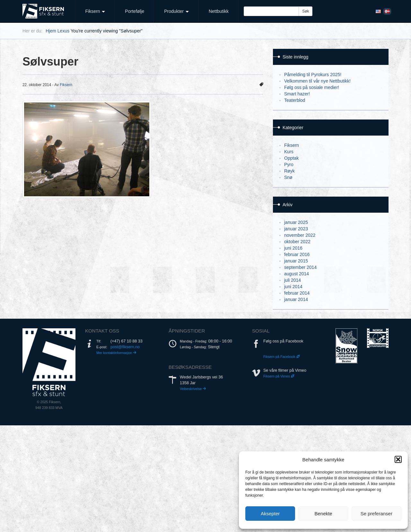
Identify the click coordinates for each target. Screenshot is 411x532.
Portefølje (135, 11)
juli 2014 (293, 280)
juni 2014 (293, 287)
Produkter (176, 11)
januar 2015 (296, 261)
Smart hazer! (297, 94)
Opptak (291, 158)
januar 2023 (296, 229)
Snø (288, 177)
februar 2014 (297, 293)
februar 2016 (297, 254)
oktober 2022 (297, 242)
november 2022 (300, 235)
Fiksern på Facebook (282, 357)
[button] (398, 459)
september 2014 (300, 267)
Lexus (63, 31)
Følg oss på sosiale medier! (312, 87)
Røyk (289, 171)
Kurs (289, 152)
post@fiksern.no (125, 347)
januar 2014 (296, 299)
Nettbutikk (219, 11)
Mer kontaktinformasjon (116, 353)
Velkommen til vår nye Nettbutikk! (317, 81)
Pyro (289, 164)
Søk (306, 11)
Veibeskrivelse (193, 389)
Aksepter (270, 514)
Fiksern (95, 11)
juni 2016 (293, 248)
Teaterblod (295, 100)
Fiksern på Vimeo (279, 376)
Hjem (51, 31)
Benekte (323, 514)
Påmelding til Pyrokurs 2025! (313, 75)
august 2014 (297, 274)
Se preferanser (376, 514)
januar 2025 (296, 222)
